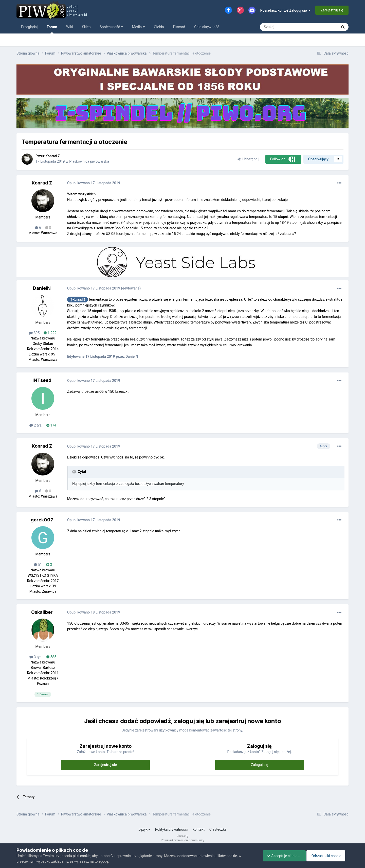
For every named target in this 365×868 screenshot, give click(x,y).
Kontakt (198, 829)
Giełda (159, 27)
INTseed (42, 380)
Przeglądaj (29, 27)
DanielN (42, 288)
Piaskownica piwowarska (89, 161)
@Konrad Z (78, 300)
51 (38, 565)
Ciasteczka (218, 829)
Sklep (86, 27)
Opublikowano (94, 183)
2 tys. (36, 425)
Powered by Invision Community (183, 840)
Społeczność (111, 27)
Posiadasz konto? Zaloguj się (286, 10)
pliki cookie (82, 856)
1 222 (50, 333)
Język (144, 829)
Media (138, 27)
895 (34, 333)
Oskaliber (42, 612)
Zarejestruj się (332, 10)
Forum (52, 29)
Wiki (69, 27)
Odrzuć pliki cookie (328, 856)
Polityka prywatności (171, 829)
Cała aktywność (207, 27)
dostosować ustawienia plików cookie (207, 856)
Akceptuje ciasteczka (282, 856)
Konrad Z (53, 156)
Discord (179, 27)
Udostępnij (248, 159)
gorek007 (42, 520)
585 (51, 657)
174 (51, 425)
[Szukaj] (287, 27)
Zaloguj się (260, 765)
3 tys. (36, 657)
